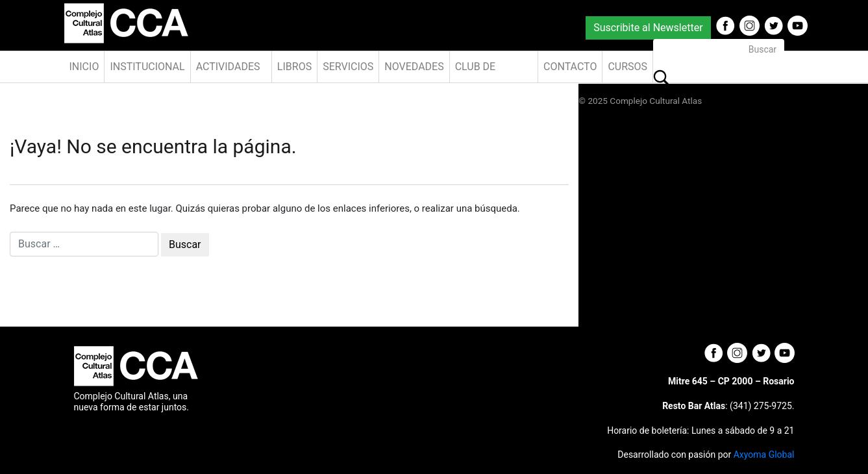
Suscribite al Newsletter (648, 28)
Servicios (348, 67)
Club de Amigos (476, 71)
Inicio (84, 67)
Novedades (414, 67)
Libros (294, 67)
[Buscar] (719, 50)
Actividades (228, 67)
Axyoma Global (764, 455)
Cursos (627, 67)
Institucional (147, 67)
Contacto (570, 67)
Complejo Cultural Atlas (656, 101)
